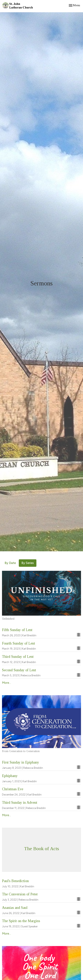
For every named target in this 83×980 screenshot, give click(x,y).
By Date (10, 563)
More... (6, 683)
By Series (28, 563)
